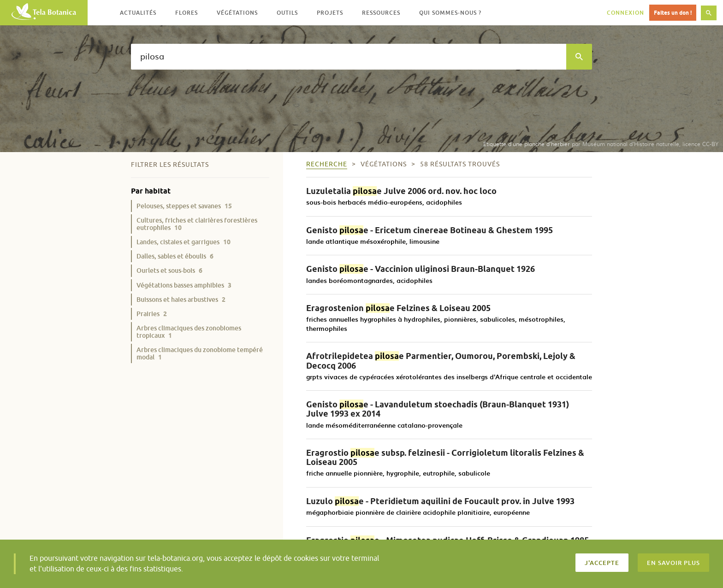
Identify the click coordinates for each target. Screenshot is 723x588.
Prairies (152, 314)
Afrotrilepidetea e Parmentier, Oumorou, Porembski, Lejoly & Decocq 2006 (441, 361)
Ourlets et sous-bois (169, 270)
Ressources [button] (381, 13)
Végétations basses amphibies (184, 285)
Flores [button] (187, 13)
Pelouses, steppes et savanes (184, 206)
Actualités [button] (138, 13)
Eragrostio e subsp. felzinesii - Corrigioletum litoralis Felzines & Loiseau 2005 (445, 457)
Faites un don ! (673, 13)
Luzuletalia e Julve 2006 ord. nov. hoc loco (401, 191)
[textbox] (349, 57)
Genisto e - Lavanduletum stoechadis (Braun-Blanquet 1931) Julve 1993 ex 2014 (438, 409)
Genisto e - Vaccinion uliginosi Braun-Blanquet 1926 (421, 269)
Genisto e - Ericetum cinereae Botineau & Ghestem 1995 (430, 230)
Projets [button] (330, 13)
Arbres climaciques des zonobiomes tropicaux (189, 332)
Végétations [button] (237, 13)
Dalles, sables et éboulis (175, 256)
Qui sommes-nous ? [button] (450, 13)
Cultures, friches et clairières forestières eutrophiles (197, 224)
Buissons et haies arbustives (181, 299)
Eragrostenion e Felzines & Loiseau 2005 (398, 308)
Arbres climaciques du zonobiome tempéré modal (200, 353)
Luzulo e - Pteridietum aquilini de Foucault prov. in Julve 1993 (440, 501)
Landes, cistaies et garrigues (184, 242)
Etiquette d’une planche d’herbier (527, 144)
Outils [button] (287, 13)
